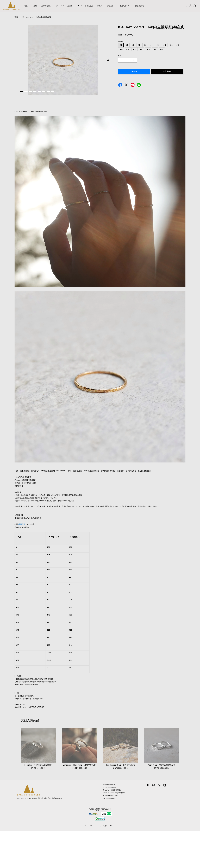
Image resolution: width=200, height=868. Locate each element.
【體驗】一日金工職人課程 (41, 6)
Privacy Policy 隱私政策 (110, 796)
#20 (162, 49)
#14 (121, 49)
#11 (165, 45)
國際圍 (120, 41)
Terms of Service (90, 826)
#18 (148, 49)
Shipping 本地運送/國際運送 (112, 790)
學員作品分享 (124, 6)
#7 (139, 45)
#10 (158, 45)
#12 (171, 45)
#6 (133, 45)
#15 (128, 49)
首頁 (26, 6)
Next (108, 60)
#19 (155, 49)
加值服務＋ (111, 6)
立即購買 (134, 71)
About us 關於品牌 (109, 785)
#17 (141, 49)
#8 (145, 45)
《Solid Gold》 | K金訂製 (64, 6)
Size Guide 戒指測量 (110, 787)
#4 (121, 45)
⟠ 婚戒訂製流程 (139, 6)
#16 (135, 49)
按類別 (101, 6)
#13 (178, 45)
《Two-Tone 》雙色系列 (85, 6)
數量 (120, 56)
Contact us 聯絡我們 (110, 798)
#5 (127, 45)
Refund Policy (110, 826)
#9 (151, 45)
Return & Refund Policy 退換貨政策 (114, 793)
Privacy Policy (101, 826)
